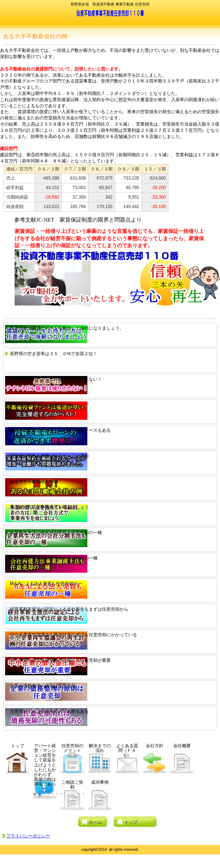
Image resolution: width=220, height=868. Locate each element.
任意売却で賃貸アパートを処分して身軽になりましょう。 (67, 328)
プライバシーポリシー (28, 836)
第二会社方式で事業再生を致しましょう (49, 507)
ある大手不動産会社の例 (34, 481)
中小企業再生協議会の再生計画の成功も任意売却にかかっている (73, 635)
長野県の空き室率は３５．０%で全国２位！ (54, 354)
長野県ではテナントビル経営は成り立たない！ (56, 379)
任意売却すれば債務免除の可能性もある (49, 711)
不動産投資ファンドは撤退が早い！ (45, 405)
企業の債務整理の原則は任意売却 (43, 686)
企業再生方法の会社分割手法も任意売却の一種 (56, 533)
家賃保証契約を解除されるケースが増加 (49, 456)
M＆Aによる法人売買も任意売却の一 (46, 584)
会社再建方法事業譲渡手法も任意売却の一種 (54, 558)
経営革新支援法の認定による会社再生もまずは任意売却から (69, 609)
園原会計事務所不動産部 (110, 13)
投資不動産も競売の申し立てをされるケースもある (60, 430)
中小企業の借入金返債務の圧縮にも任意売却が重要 (60, 660)
